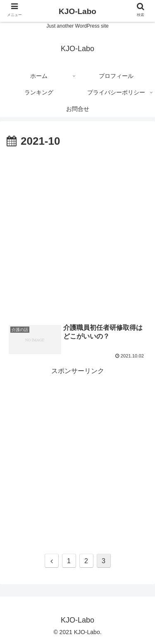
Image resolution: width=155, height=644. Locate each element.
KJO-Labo (77, 11)
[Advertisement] (77, 232)
